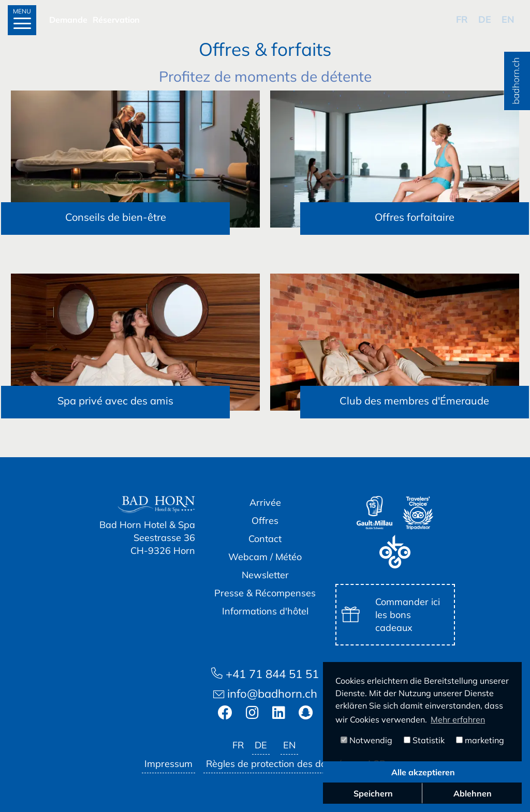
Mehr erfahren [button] (458, 719)
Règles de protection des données (279, 764)
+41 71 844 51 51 (265, 674)
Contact (265, 539)
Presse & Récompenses (265, 593)
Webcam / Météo (265, 557)
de (485, 19)
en (508, 19)
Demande (68, 20)
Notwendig (366, 740)
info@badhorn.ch (265, 694)
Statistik (424, 740)
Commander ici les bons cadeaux (391, 615)
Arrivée (265, 502)
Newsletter (265, 575)
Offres (265, 521)
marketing (480, 740)
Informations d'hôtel (265, 611)
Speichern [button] (373, 793)
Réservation (116, 20)
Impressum (168, 764)
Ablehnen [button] (473, 793)
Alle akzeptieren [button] (423, 772)
